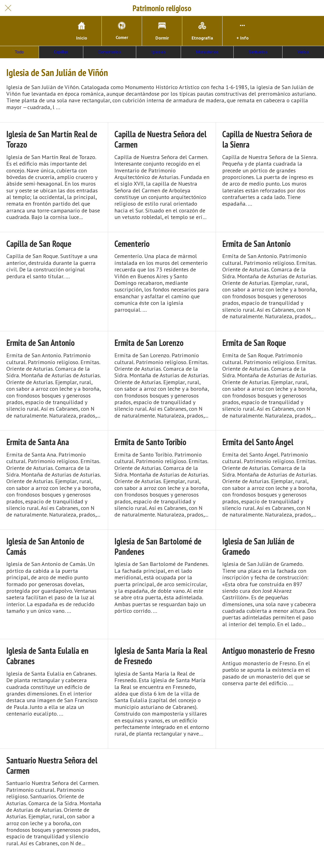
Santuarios (258, 52)
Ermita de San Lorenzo (149, 343)
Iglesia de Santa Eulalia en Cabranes (47, 656)
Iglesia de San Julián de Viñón (57, 72)
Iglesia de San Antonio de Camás (45, 546)
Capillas (61, 52)
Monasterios (207, 52)
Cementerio (132, 244)
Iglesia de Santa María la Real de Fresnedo (161, 656)
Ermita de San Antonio (256, 244)
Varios (303, 52)
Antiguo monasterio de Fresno (268, 651)
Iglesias (158, 52)
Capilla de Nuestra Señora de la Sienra (267, 139)
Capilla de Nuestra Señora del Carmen (160, 139)
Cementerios (110, 52)
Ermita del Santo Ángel (258, 442)
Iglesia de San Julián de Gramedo (258, 546)
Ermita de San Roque (254, 343)
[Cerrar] (8, 8)
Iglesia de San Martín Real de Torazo (52, 139)
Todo (19, 52)
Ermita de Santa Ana (38, 442)
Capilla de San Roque (39, 244)
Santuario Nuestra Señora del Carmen (52, 765)
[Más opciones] (242, 31)
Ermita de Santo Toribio (150, 442)
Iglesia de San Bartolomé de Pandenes (158, 546)
